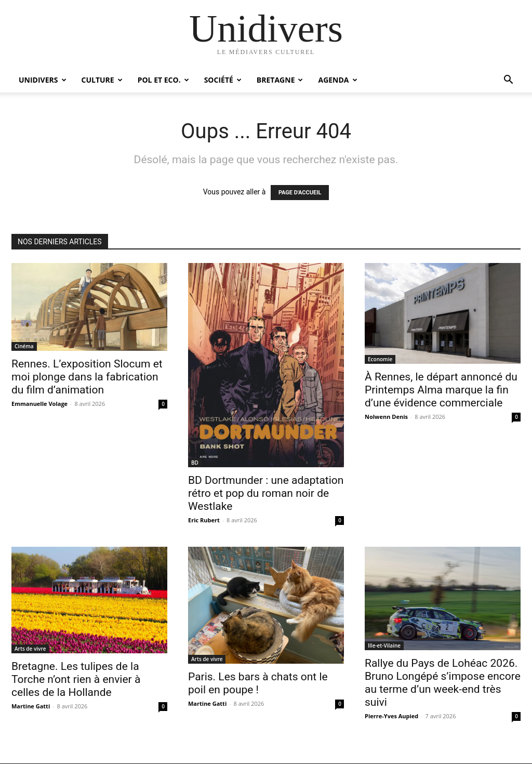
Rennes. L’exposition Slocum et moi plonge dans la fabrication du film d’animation (87, 377)
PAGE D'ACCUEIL (300, 193)
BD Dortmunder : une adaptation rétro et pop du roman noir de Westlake (266, 493)
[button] (508, 81)
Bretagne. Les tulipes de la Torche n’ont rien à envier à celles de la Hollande (76, 679)
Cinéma (24, 346)
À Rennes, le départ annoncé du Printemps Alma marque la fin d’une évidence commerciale (441, 390)
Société (223, 80)
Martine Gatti (31, 706)
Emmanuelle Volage (39, 404)
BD (195, 463)
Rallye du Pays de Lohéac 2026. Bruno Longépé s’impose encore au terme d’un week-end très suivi (443, 683)
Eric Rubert (204, 520)
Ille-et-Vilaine (384, 646)
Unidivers (43, 80)
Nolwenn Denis (386, 417)
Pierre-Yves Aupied (391, 716)
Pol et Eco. (163, 80)
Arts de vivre (30, 649)
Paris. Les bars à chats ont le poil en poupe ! (258, 683)
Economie (380, 359)
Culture (102, 80)
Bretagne (280, 80)
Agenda (337, 80)
